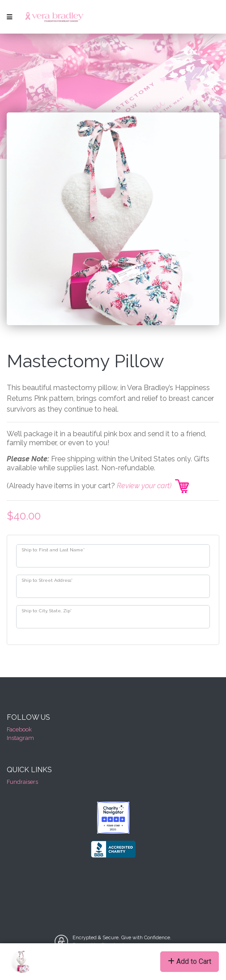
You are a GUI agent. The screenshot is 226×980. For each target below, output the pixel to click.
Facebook (19, 729)
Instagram (20, 738)
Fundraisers (22, 782)
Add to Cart (190, 961)
